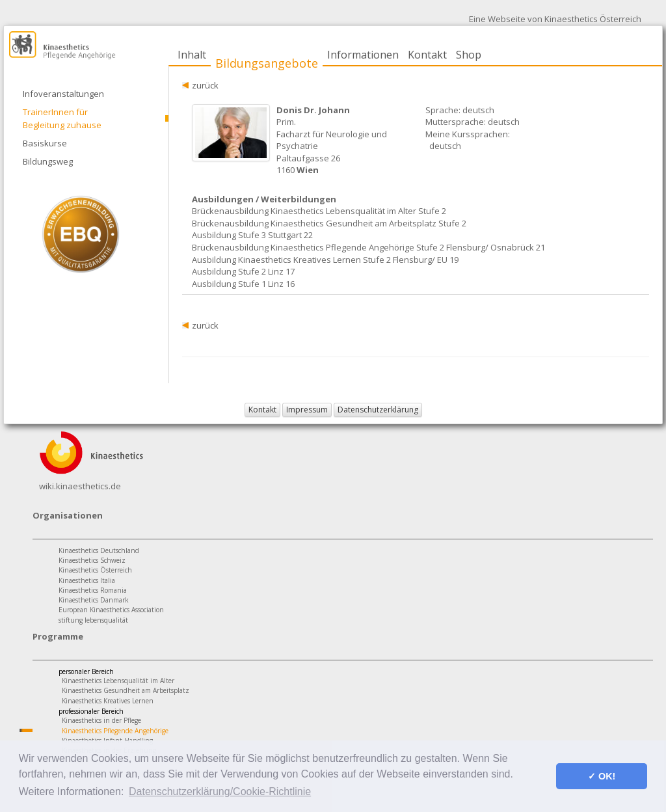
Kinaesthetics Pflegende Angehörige (115, 731)
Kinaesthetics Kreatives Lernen (108, 701)
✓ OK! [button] (602, 776)
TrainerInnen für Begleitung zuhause (62, 118)
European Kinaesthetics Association (111, 610)
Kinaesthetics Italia (87, 580)
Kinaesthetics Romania (93, 590)
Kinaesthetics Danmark (94, 600)
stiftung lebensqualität (93, 620)
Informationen (363, 55)
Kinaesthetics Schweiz (92, 560)
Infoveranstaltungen (63, 94)
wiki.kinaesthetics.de (80, 486)
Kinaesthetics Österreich (95, 570)
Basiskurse (45, 143)
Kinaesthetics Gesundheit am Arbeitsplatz (126, 690)
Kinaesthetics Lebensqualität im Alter (118, 681)
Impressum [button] (307, 410)
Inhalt (192, 55)
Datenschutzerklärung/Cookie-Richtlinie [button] (220, 792)
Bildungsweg (48, 161)
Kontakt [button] (262, 410)
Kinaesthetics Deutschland (99, 550)
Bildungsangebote (267, 63)
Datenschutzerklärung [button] (378, 410)
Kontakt (427, 55)
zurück (205, 85)
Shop (469, 55)
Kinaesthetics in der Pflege (101, 720)
